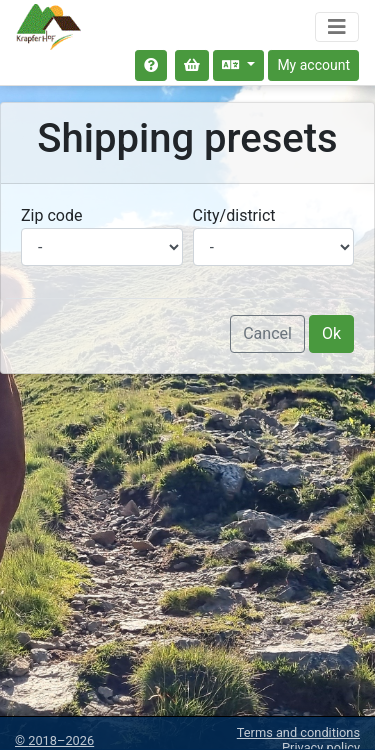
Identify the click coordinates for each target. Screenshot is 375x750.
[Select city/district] (274, 247)
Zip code (51, 215)
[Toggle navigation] (337, 27)
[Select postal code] (102, 247)
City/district (234, 215)
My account (313, 65)
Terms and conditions (298, 732)
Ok (331, 333)
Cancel (267, 333)
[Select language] (238, 65)
